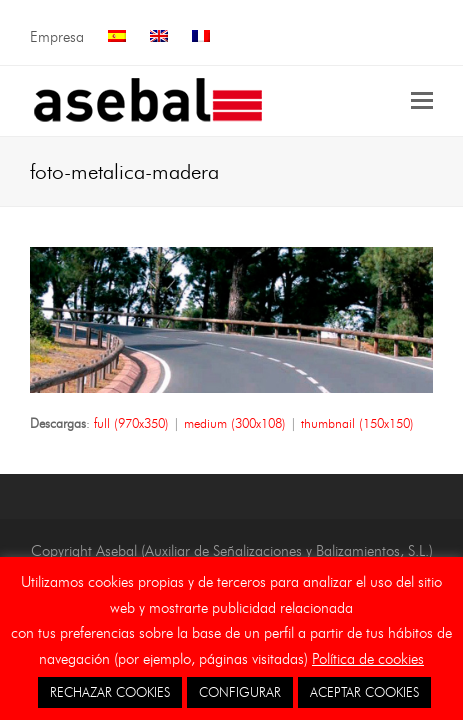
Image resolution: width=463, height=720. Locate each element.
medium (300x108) (235, 423)
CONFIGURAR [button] (240, 692)
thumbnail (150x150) (357, 423)
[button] (422, 101)
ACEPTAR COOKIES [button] (364, 692)
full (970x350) (131, 423)
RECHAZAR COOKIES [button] (110, 692)
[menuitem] (117, 37)
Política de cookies (368, 659)
